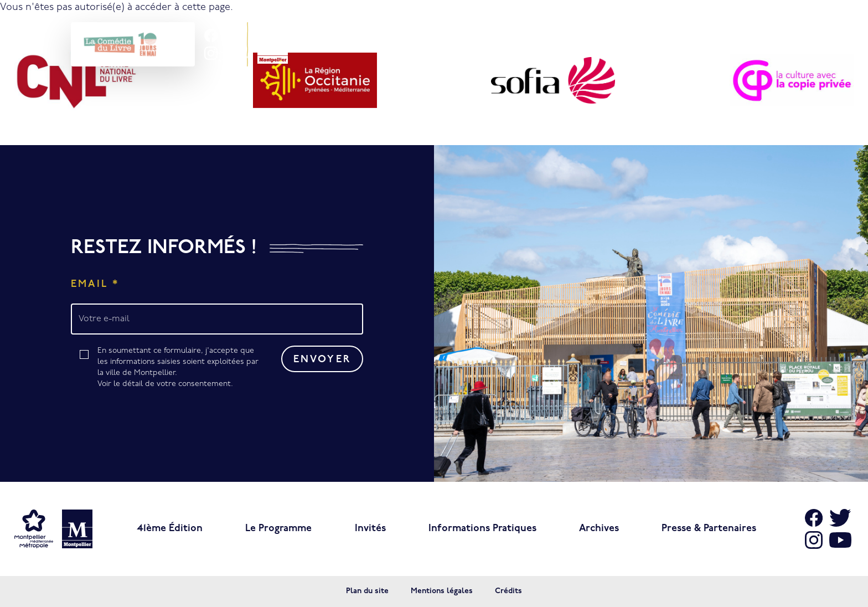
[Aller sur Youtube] (840, 540)
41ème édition (170, 529)
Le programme (278, 529)
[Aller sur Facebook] (211, 35)
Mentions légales (442, 591)
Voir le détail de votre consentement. (165, 384)
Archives (599, 529)
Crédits (508, 591)
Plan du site (367, 591)
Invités (370, 529)
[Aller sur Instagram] (211, 53)
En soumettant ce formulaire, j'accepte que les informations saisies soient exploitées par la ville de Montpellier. (182, 368)
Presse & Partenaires (709, 529)
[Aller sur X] (840, 518)
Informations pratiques (482, 529)
